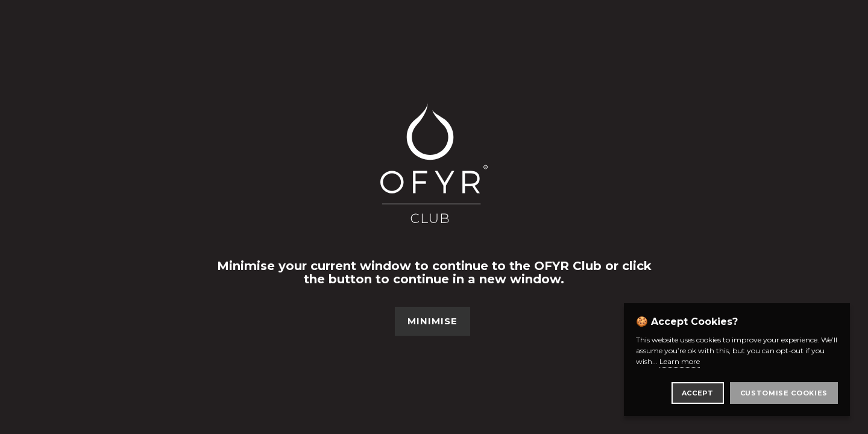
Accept (698, 393)
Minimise (432, 321)
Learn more (680, 361)
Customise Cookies (784, 393)
